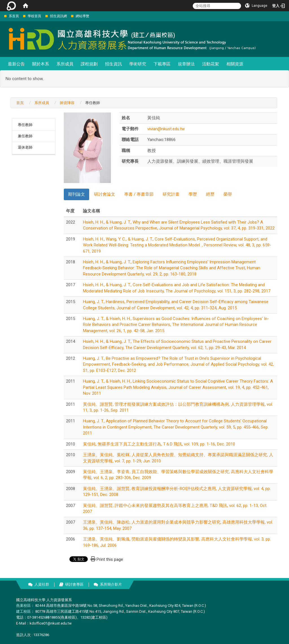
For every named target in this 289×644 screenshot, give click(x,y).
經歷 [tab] (210, 194)
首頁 (20, 103)
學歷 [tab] (193, 194)
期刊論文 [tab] (76, 194)
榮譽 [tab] (228, 194)
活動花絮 (211, 64)
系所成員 (65, 64)
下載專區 (162, 64)
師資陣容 (67, 103)
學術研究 (138, 64)
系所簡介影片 (111, 584)
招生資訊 (113, 64)
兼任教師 (25, 136)
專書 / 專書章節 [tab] (139, 194)
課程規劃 (89, 64)
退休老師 (25, 147)
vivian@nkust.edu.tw (166, 129)
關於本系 (41, 64)
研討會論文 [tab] (105, 194)
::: (1, 16)
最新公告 (16, 64)
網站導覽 (82, 16)
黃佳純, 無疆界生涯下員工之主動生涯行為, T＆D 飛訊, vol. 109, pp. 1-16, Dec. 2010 (159, 444)
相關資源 (235, 64)
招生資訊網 (58, 16)
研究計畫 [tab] (171, 194)
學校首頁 (34, 16)
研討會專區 (74, 584)
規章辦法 (186, 64)
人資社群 (42, 584)
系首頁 (14, 16)
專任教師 (25, 125)
